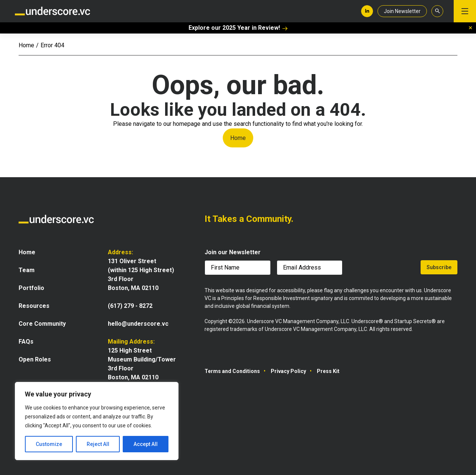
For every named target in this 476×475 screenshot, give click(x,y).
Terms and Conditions (232, 371)
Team (27, 270)
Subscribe (439, 267)
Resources (34, 306)
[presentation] (382, 269)
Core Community (42, 324)
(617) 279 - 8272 (130, 306)
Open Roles (35, 359)
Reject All (98, 444)
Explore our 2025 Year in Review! (238, 28)
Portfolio (31, 288)
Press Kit (328, 371)
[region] (97, 421)
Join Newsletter (402, 11)
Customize (49, 444)
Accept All (146, 444)
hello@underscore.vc (138, 324)
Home (26, 45)
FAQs (26, 342)
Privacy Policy (288, 371)
